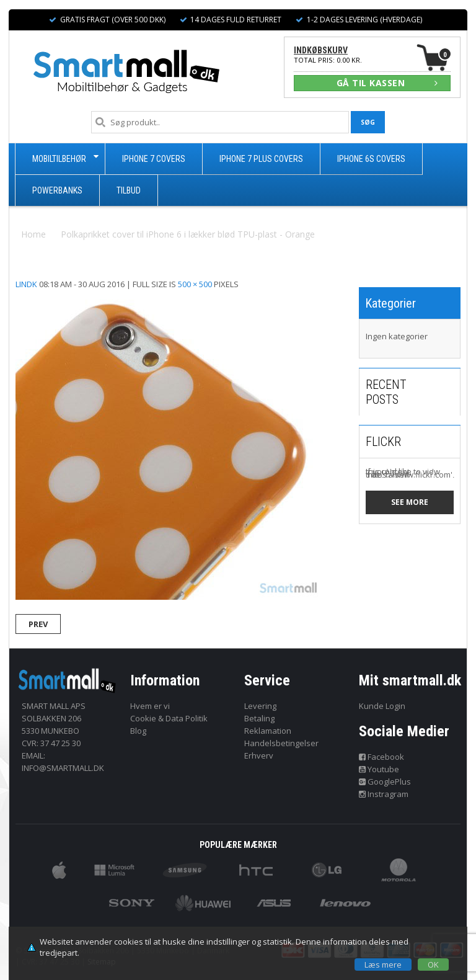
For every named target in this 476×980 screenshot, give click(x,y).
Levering (260, 706)
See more (410, 502)
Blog (138, 731)
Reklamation (268, 731)
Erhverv (259, 755)
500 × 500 (195, 284)
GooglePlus (385, 782)
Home (33, 234)
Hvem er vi (150, 706)
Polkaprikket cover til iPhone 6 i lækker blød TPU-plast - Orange (188, 234)
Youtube (379, 769)
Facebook (382, 757)
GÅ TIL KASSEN (387, 83)
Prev (38, 624)
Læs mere (383, 964)
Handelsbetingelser (281, 743)
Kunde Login (382, 706)
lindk (26, 284)
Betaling (259, 718)
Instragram (384, 794)
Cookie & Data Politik (169, 718)
